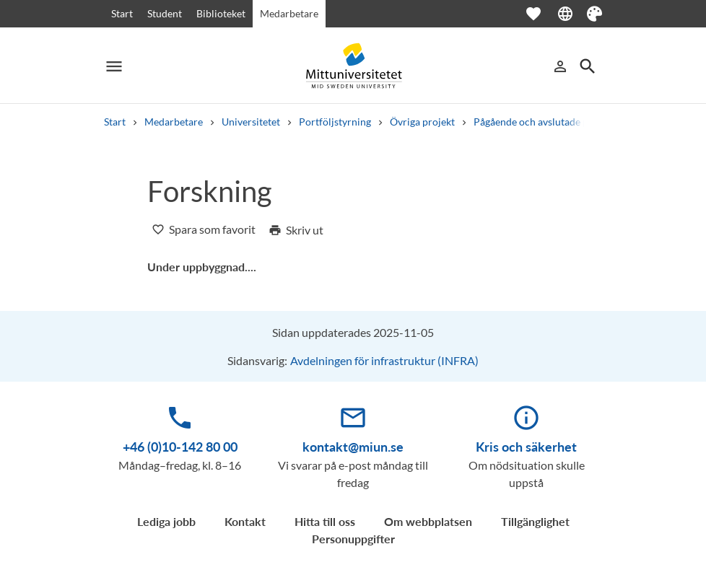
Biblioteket (221, 13)
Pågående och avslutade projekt (544, 122)
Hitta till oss (325, 521)
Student (165, 13)
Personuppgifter (353, 539)
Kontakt (245, 521)
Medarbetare (289, 13)
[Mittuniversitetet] (353, 66)
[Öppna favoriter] (541, 14)
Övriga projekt (422, 122)
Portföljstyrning (335, 122)
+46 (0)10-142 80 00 (180, 447)
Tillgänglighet (535, 521)
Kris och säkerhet (526, 447)
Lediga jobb (166, 521)
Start (122, 13)
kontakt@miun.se (353, 447)
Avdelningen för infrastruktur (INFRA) (384, 360)
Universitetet (251, 122)
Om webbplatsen (428, 521)
